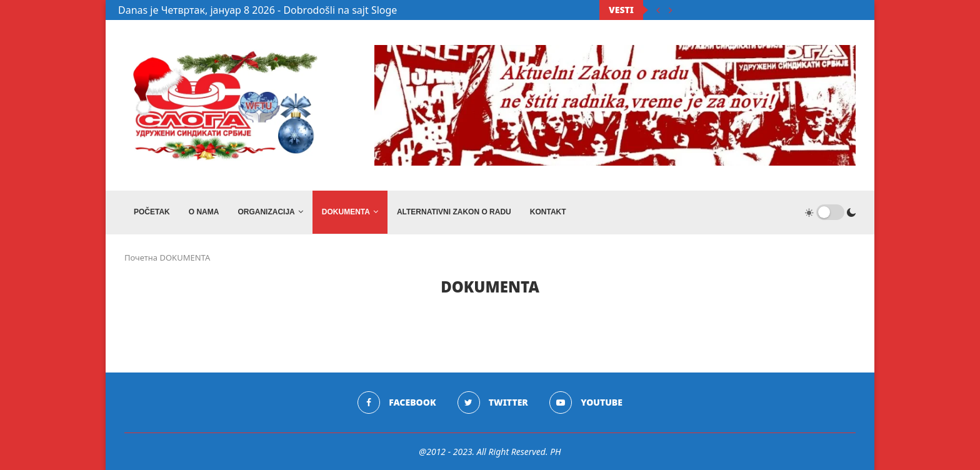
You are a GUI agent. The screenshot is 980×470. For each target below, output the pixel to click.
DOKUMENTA (346, 212)
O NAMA (204, 212)
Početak (152, 212)
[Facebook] (397, 402)
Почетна (141, 257)
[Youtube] (586, 402)
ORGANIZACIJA (266, 212)
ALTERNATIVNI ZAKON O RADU (454, 212)
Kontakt (548, 212)
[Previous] (658, 10)
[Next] (671, 10)
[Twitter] (493, 402)
